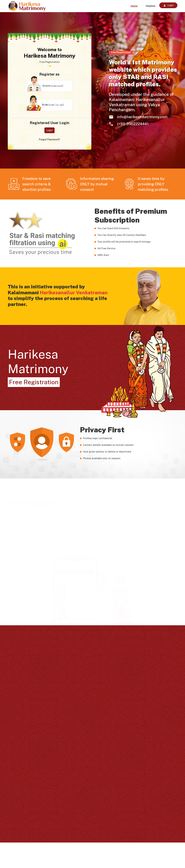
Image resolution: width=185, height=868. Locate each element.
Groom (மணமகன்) (45, 86)
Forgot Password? (49, 139)
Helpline (151, 6)
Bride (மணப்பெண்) (45, 105)
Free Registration (34, 382)
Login (49, 130)
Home (134, 6)
